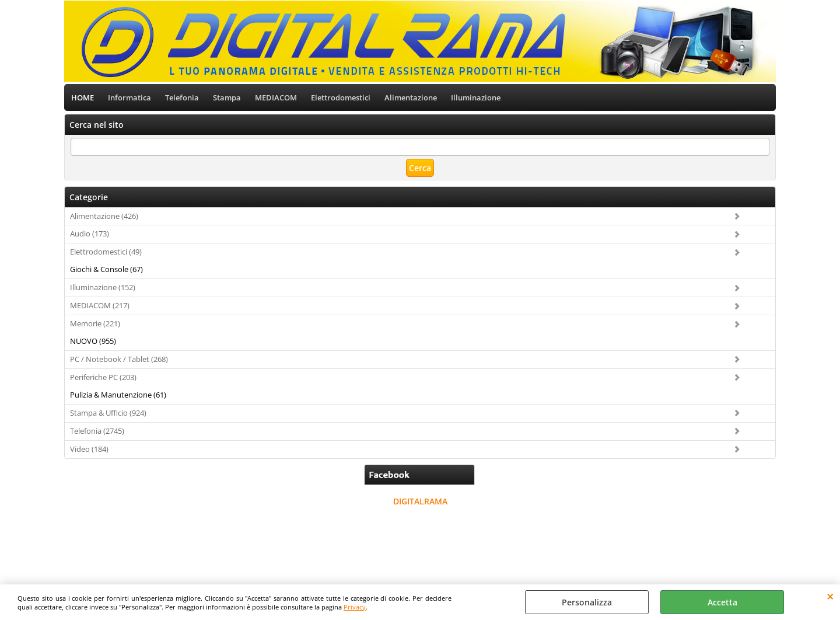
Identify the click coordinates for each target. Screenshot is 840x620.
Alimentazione (411, 97)
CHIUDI (830, 596)
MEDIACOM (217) (100, 305)
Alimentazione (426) (104, 216)
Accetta (722, 602)
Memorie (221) (95, 323)
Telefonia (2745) (97, 431)
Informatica (129, 97)
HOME (83, 97)
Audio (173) (90, 234)
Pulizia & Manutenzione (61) (118, 395)
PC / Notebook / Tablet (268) (119, 359)
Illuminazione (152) (103, 287)
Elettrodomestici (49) (106, 252)
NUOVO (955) (93, 341)
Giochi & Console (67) (106, 269)
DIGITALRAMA (420, 501)
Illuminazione (476, 97)
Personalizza (587, 602)
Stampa (227, 97)
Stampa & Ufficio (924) (108, 413)
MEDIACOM (276, 97)
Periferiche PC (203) (103, 377)
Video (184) (89, 449)
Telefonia (182, 97)
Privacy (355, 607)
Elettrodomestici (341, 97)
